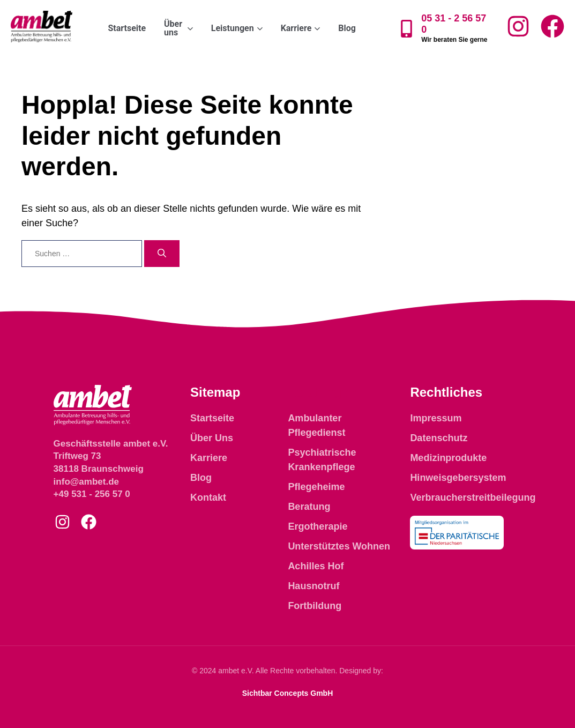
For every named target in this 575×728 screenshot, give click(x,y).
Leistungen (322, 392)
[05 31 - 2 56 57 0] (406, 29)
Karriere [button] (301, 28)
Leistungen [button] (237, 28)
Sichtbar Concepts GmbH (288, 693)
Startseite (127, 28)
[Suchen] (162, 254)
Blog (347, 28)
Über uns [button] (178, 28)
